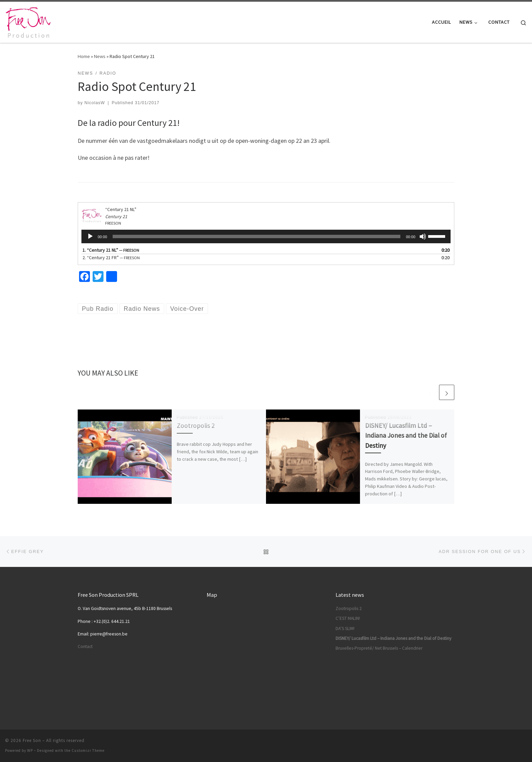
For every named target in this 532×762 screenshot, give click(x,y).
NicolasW (95, 103)
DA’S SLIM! (345, 628)
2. (111, 258)
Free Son (32, 740)
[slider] (257, 236)
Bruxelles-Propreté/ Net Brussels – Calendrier (379, 648)
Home (84, 56)
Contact (85, 646)
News (100, 56)
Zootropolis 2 (196, 425)
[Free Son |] (28, 21)
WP (30, 750)
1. (111, 250)
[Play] (90, 236)
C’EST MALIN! (348, 618)
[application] (266, 236)
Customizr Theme (88, 750)
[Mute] (423, 236)
